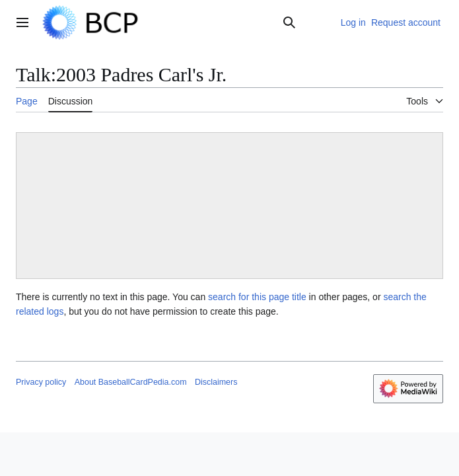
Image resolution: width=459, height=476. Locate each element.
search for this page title (257, 297)
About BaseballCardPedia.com (131, 382)
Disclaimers (216, 382)
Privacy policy (41, 382)
